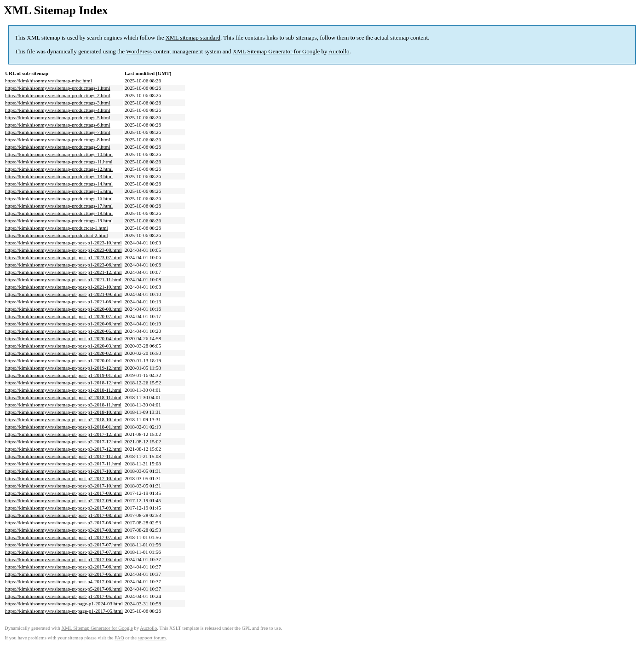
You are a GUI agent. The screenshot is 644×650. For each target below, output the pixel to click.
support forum (152, 638)
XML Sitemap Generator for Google (276, 51)
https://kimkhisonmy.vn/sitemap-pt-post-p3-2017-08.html (63, 530)
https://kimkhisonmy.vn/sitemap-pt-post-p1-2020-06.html (63, 324)
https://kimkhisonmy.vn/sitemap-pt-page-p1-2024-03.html (64, 604)
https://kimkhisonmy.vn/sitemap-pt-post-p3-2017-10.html (63, 486)
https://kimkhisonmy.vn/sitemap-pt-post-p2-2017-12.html (63, 441)
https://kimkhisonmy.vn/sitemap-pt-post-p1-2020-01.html (63, 360)
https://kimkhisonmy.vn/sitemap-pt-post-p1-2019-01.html (63, 375)
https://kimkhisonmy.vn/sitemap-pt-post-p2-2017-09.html (63, 500)
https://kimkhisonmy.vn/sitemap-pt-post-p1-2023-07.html (63, 257)
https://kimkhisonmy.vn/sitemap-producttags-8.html (57, 139)
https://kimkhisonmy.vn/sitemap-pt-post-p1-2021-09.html (63, 294)
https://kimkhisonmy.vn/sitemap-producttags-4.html (57, 110)
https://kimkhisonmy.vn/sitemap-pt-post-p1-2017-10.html (63, 471)
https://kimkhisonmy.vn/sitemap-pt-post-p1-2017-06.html (63, 559)
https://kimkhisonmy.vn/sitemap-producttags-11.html (59, 162)
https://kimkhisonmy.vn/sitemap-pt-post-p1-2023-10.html (63, 243)
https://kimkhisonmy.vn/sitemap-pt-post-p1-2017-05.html (63, 596)
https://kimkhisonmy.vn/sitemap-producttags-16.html (59, 198)
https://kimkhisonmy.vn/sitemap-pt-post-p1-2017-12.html (63, 434)
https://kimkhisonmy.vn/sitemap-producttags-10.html (59, 154)
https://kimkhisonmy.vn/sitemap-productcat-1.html (57, 228)
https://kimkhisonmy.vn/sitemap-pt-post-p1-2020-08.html (63, 309)
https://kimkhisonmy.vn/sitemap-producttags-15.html (59, 191)
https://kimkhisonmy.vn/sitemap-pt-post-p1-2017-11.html (63, 456)
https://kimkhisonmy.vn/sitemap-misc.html (49, 81)
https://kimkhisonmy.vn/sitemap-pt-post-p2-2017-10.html (63, 478)
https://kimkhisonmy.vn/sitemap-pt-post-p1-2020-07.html (63, 316)
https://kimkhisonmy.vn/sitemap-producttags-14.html (59, 184)
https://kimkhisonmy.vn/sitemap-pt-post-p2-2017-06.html (63, 567)
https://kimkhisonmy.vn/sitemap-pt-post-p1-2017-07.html (63, 537)
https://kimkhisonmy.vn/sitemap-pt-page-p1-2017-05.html (64, 611)
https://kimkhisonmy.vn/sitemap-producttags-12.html (59, 169)
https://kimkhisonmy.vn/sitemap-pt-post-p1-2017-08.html (63, 515)
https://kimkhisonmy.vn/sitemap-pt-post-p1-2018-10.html (63, 412)
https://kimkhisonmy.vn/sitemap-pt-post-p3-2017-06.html (63, 574)
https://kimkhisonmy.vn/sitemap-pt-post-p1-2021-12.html (63, 272)
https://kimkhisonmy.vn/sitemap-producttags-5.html (57, 117)
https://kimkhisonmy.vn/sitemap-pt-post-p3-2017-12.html (63, 449)
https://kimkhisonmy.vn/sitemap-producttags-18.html (59, 213)
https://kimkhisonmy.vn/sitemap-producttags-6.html (57, 125)
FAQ (119, 638)
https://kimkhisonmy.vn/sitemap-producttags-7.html (57, 132)
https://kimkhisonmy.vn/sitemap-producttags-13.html (59, 176)
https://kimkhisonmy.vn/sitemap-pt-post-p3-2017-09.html (63, 508)
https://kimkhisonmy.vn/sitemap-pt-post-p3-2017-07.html (63, 552)
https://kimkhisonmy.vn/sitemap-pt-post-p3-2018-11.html (63, 405)
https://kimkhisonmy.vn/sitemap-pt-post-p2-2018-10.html (63, 419)
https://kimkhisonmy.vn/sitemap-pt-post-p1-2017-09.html (63, 493)
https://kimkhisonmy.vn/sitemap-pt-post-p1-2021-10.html (63, 287)
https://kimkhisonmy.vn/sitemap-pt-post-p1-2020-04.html (63, 338)
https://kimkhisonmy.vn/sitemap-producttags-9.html (57, 147)
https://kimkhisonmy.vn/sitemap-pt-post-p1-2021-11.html (63, 279)
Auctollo (339, 51)
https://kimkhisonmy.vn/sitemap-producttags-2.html (57, 95)
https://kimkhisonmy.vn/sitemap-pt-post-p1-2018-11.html (63, 390)
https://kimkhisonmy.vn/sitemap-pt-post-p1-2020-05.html (63, 331)
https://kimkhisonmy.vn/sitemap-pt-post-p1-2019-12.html (63, 368)
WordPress (139, 51)
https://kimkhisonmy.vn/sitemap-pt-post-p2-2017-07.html (63, 545)
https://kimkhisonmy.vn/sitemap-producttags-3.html (57, 103)
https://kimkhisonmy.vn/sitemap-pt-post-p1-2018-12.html (63, 383)
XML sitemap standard (193, 38)
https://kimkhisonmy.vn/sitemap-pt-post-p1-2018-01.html (63, 427)
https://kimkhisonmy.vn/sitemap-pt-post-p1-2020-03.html (63, 346)
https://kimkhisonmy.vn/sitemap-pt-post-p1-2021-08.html (63, 302)
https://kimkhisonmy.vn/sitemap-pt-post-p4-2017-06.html (63, 581)
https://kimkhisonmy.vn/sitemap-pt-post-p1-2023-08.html (63, 250)
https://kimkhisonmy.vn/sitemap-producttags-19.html (59, 221)
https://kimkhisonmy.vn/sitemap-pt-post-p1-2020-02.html (63, 353)
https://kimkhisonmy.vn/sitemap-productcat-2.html (57, 235)
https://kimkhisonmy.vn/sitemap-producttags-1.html (57, 88)
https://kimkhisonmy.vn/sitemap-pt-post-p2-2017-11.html (63, 464)
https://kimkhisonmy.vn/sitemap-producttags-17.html (59, 206)
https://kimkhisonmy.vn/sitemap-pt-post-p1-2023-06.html (63, 265)
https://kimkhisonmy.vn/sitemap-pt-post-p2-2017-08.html (63, 522)
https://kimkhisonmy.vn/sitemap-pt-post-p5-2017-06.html (63, 589)
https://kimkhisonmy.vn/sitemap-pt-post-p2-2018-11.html (63, 397)
